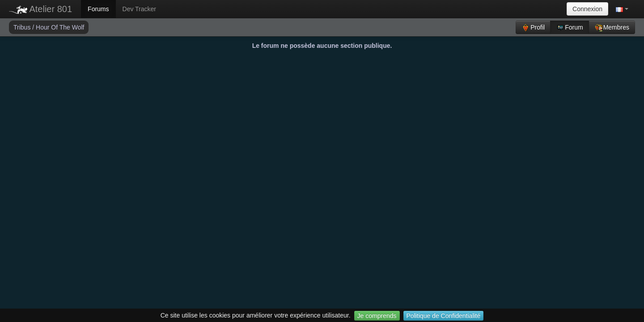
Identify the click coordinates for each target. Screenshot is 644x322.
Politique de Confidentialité (444, 316)
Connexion (587, 9)
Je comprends (377, 316)
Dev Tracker (139, 9)
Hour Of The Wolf (60, 27)
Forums (98, 9)
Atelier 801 (40, 9)
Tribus (23, 27)
